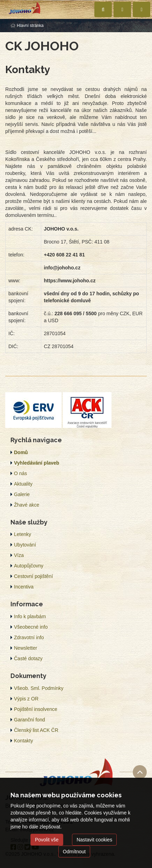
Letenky (23, 534)
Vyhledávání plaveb (37, 463)
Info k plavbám (30, 616)
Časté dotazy (28, 658)
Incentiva (24, 587)
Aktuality (23, 484)
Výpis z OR (26, 699)
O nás (20, 473)
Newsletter (26, 648)
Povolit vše (47, 840)
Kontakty (23, 741)
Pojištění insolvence (36, 709)
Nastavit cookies (94, 840)
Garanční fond (30, 720)
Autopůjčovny (29, 566)
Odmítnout (74, 852)
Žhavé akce (27, 505)
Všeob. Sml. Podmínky (39, 688)
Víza (19, 555)
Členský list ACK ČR (36, 730)
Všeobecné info (31, 627)
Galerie (22, 494)
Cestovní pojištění (33, 576)
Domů (21, 452)
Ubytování (25, 545)
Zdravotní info (29, 637)
